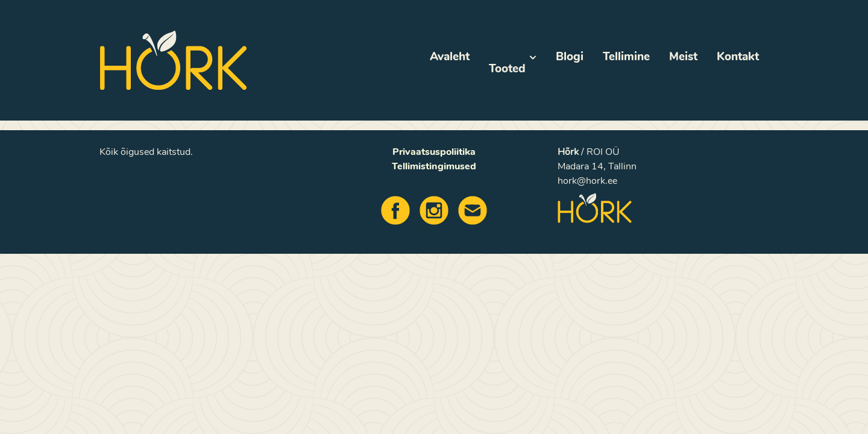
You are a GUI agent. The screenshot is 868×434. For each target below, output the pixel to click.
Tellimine (626, 57)
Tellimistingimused (434, 166)
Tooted (513, 62)
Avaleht (450, 57)
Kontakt (738, 57)
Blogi (570, 57)
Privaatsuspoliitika (434, 152)
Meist (683, 57)
